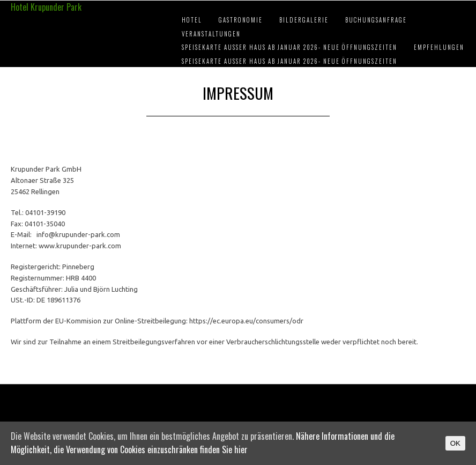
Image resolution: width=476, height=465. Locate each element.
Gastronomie (241, 20)
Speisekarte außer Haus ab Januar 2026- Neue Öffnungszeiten (289, 47)
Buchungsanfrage (376, 20)
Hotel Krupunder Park (46, 7)
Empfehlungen (439, 47)
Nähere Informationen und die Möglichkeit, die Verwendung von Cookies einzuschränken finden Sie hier (203, 443)
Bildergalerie (304, 20)
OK (455, 443)
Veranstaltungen (211, 34)
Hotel (192, 20)
